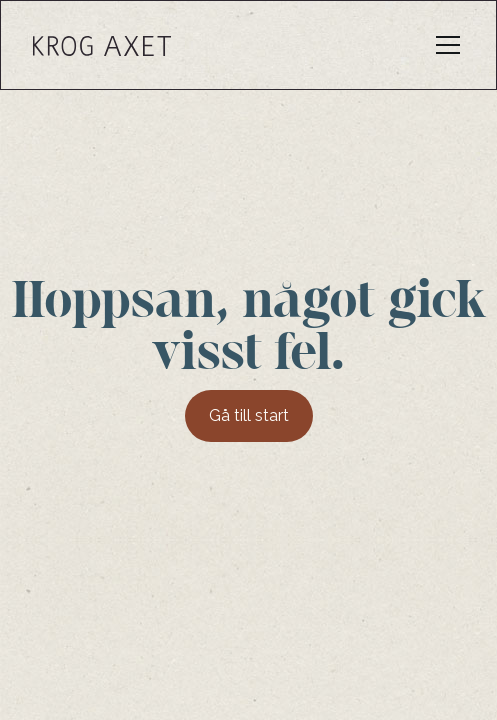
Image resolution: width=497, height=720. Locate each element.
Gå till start (249, 415)
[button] (444, 45)
